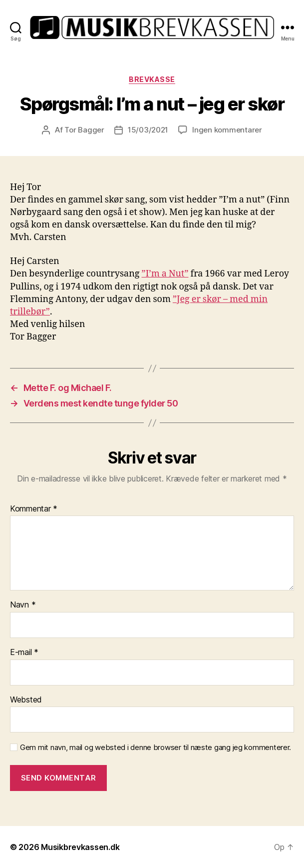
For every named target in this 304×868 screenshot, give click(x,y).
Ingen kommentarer (227, 130)
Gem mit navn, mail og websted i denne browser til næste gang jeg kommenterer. (155, 747)
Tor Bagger (84, 130)
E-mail (24, 652)
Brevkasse (152, 79)
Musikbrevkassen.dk (80, 847)
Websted (26, 700)
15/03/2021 (148, 130)
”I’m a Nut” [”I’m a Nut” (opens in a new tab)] (165, 274)
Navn (23, 605)
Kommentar (34, 509)
